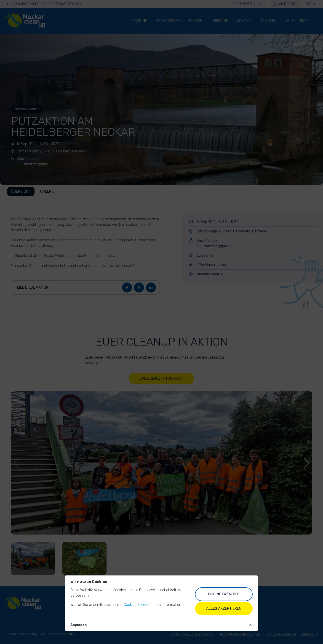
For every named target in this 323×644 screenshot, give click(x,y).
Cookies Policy (135, 605)
